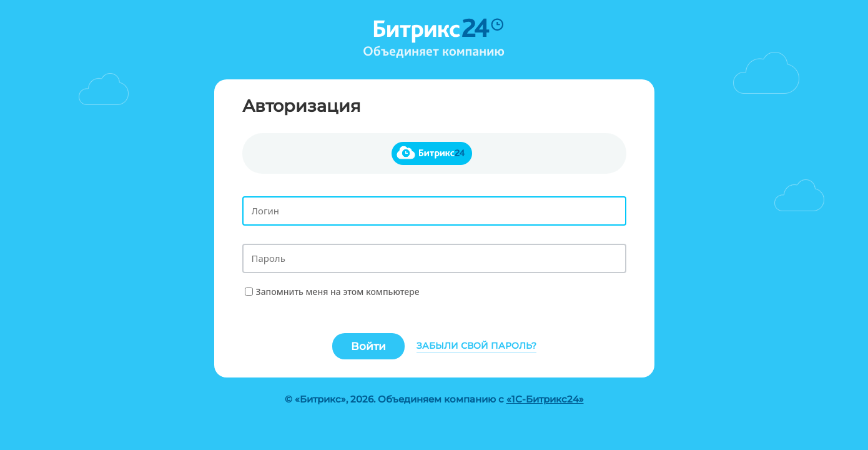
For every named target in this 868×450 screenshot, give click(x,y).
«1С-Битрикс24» (545, 399)
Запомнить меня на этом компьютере (338, 292)
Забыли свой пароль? (476, 346)
